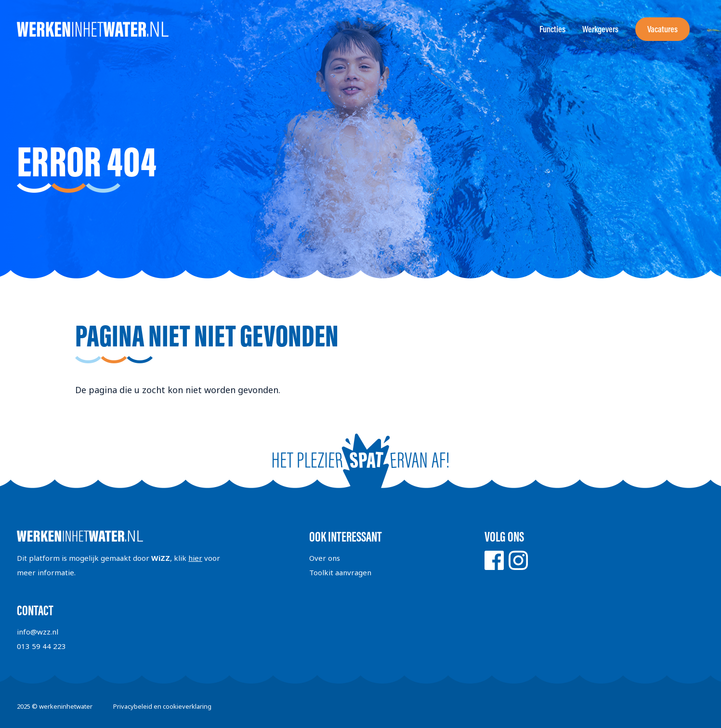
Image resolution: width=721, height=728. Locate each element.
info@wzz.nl (38, 632)
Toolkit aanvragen (340, 572)
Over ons (325, 558)
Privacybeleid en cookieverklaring (162, 706)
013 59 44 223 (41, 646)
